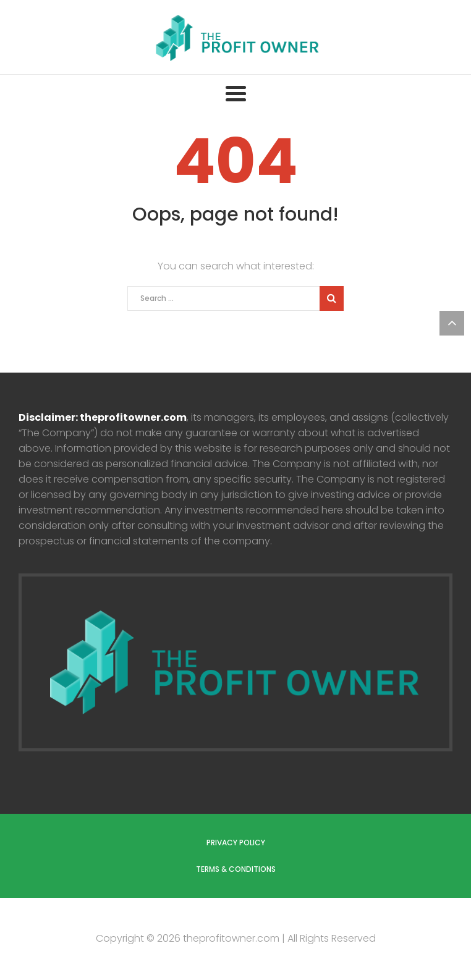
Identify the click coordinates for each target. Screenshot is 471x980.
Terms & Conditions (236, 869)
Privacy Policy (236, 843)
